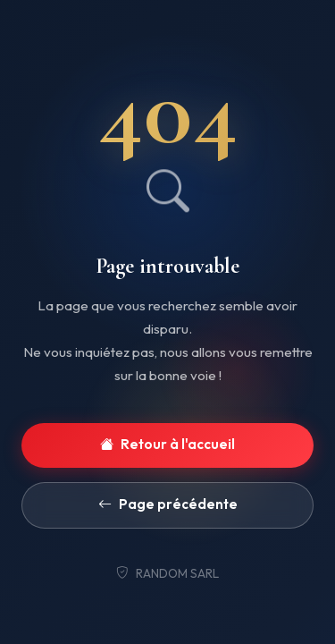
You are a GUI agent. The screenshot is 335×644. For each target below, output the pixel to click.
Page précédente (168, 505)
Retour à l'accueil (167, 445)
